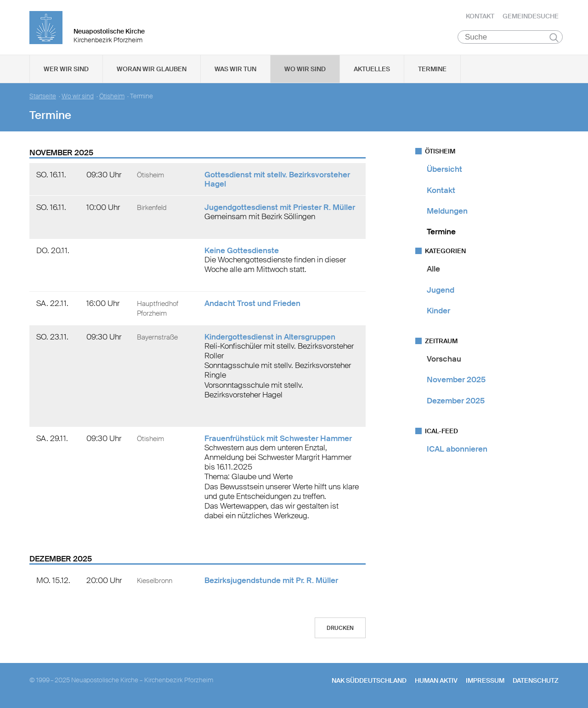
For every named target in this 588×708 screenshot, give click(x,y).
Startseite (43, 97)
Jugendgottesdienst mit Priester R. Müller (280, 208)
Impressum (485, 681)
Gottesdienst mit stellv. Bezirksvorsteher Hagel (277, 180)
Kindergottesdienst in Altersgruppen (270, 337)
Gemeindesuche (531, 16)
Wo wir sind (305, 69)
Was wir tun (235, 69)
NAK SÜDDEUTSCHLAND (369, 681)
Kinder (438, 311)
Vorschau (444, 359)
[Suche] (510, 37)
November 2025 (456, 380)
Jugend (441, 290)
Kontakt (480, 16)
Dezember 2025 (456, 401)
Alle (433, 269)
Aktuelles (372, 69)
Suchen (554, 38)
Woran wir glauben (152, 69)
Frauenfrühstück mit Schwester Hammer (278, 438)
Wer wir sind (66, 69)
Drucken (340, 629)
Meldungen (447, 211)
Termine (432, 69)
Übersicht (444, 170)
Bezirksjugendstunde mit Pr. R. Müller (271, 581)
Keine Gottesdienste (242, 251)
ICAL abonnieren (457, 449)
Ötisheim (112, 97)
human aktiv (436, 681)
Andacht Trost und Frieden (252, 303)
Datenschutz (536, 681)
